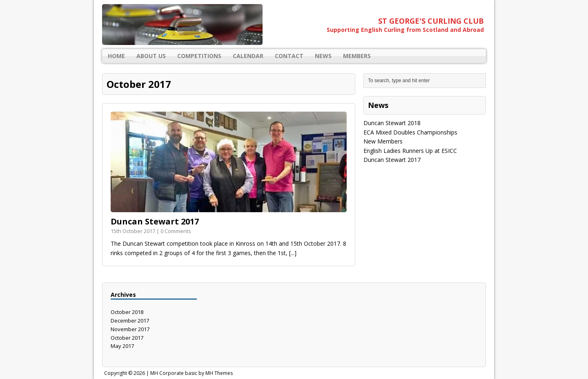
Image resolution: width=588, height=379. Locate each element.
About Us (151, 56)
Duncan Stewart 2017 (155, 221)
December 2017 (130, 321)
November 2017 (130, 329)
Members (357, 56)
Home (116, 56)
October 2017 (127, 338)
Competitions (199, 56)
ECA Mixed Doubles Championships (410, 132)
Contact (289, 56)
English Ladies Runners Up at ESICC (410, 151)
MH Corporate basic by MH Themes (192, 373)
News (323, 56)
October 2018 (127, 312)
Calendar (248, 56)
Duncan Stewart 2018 (392, 123)
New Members (383, 141)
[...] (293, 253)
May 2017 (122, 346)
